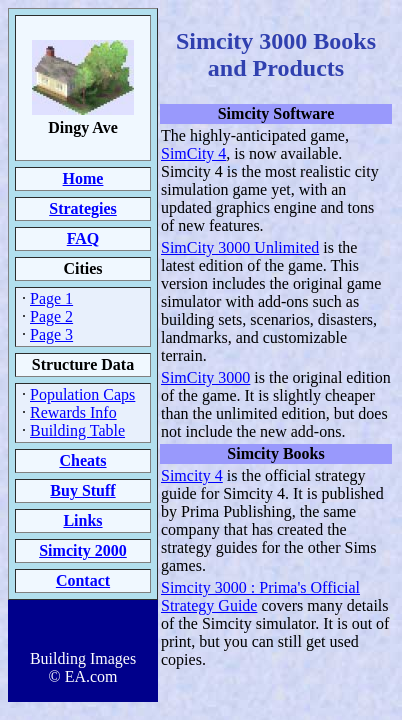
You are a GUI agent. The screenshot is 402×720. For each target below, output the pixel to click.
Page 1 (51, 298)
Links (82, 520)
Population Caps (82, 394)
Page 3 (51, 334)
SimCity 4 (193, 153)
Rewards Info (73, 412)
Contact (83, 580)
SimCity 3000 (205, 377)
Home (83, 178)
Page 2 (51, 316)
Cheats (82, 460)
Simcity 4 (192, 475)
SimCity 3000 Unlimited (240, 247)
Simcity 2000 (83, 550)
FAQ (83, 238)
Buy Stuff (82, 490)
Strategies (83, 208)
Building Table (77, 430)
